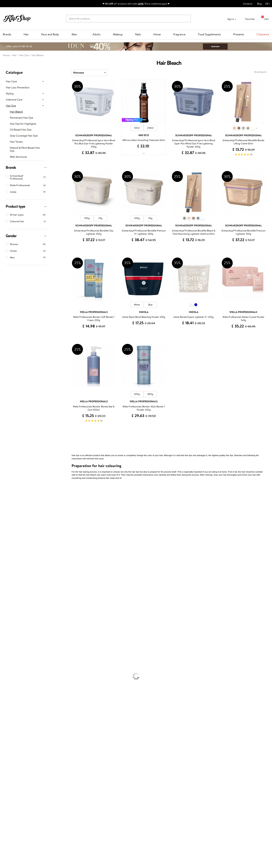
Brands (7, 34)
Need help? (189, 769)
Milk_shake (6, 494)
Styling (10, 94)
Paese (3, 556)
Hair (26, 34)
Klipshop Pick (101, 783)
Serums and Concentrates (14, 678)
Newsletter (14, 819)
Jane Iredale (6, 516)
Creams (4, 656)
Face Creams (7, 670)
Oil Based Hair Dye (21, 130)
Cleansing (5, 682)
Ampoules (5, 652)
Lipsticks (4, 726)
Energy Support (8, 737)
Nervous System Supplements (16, 748)
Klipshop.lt (100, 797)
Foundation (6, 700)
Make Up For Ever (9, 626)
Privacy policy (13, 776)
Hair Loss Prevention (18, 88)
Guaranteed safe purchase (219, 759)
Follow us (188, 792)
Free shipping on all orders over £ (25, 759)
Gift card (144, 769)
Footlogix (5, 597)
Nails (138, 34)
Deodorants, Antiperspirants (15, 689)
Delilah (4, 501)
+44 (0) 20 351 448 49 (195, 772)
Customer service (60, 769)
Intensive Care (14, 100)
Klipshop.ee (100, 801)
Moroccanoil (7, 560)
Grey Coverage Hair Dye (24, 136)
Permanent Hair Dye (21, 118)
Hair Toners (16, 142)
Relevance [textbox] (79, 73)
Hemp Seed (6, 512)
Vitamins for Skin (9, 741)
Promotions (101, 769)
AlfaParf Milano (8, 612)
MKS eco (5, 589)
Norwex (4, 549)
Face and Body (50, 34)
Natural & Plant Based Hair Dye (25, 149)
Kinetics (4, 593)
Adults (97, 34)
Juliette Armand (9, 490)
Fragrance (179, 34)
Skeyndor (5, 571)
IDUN (3, 619)
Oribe (3, 586)
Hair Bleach (16, 112)
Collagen (5, 733)
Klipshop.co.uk (14, 769)
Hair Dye (11, 106)
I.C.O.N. (4, 519)
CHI (2, 601)
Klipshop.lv (100, 794)
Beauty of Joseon (9, 527)
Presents (239, 34)
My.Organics (7, 530)
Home (157, 34)
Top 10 (98, 776)
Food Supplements (209, 34)
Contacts (248, 4)
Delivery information (61, 779)
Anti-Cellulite (7, 685)
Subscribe (17, 837)
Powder (4, 711)
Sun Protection (8, 693)
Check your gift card (61, 787)
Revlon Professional (10, 582)
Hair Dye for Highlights (23, 124)
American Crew (8, 630)
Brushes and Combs (10, 660)
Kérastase (5, 505)
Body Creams (7, 674)
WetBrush (5, 615)
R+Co (3, 608)
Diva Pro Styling (8, 575)
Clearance (263, 34)
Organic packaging (149, 759)
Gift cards (55, 783)
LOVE (141, 4)
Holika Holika (7, 604)
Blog (259, 4)
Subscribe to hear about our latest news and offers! (35, 822)
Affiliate (10, 787)
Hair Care (11, 82)
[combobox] (90, 73)
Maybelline (6, 523)
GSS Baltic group (104, 790)
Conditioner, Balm (9, 645)
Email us (187, 779)
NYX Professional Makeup (13, 545)
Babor (3, 497)
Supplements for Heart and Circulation (20, 755)
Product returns (81, 759)
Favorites (248, 19)
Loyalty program (103, 779)
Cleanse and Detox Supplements (17, 744)
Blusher (4, 722)
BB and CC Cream (10, 715)
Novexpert (6, 634)
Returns (54, 791)
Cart (264, 19)
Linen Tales (6, 538)
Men (74, 34)
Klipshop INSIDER (15, 783)
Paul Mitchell (7, 623)
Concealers (6, 707)
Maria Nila (5, 578)
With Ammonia (18, 157)
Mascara (4, 718)
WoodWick (6, 534)
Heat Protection (9, 663)
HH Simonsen (7, 553)
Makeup (118, 34)
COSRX (4, 542)
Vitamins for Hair (9, 729)
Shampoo (5, 641)
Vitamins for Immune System (15, 752)
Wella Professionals (10, 567)
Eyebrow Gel (7, 704)
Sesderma (5, 508)
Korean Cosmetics (10, 696)
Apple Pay (11, 779)
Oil (2, 648)
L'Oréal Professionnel (11, 564)
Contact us (56, 772)
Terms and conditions (17, 772)
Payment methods (60, 776)
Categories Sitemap (16, 791)
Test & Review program (107, 772)
